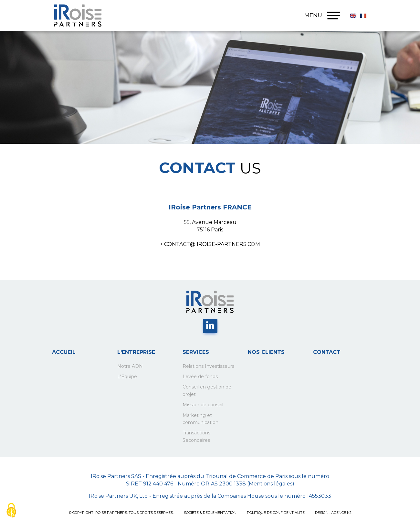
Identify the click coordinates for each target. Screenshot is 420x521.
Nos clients (266, 352)
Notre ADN (130, 366)
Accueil (64, 352)
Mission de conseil (203, 405)
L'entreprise (136, 352)
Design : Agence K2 (333, 513)
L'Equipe (127, 377)
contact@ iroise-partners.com (212, 244)
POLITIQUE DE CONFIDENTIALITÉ (276, 513)
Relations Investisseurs (208, 366)
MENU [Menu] (322, 16)
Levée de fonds (200, 377)
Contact (327, 352)
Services (196, 352)
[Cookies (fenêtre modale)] (11, 510)
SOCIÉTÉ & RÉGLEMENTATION (210, 513)
